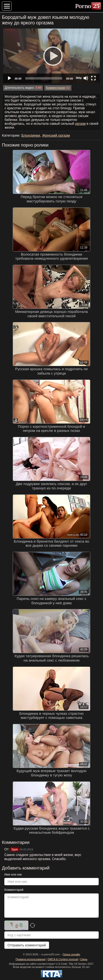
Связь (84, 959)
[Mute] (86, 78)
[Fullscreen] (93, 78)
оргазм (80, 124)
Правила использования (31, 959)
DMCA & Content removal (63, 959)
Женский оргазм (56, 135)
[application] (51, 56)
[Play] (51, 56)
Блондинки (31, 135)
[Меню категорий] (7, 6)
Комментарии (55, 88)
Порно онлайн (71, 954)
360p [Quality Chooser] (79, 78)
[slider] (44, 78)
